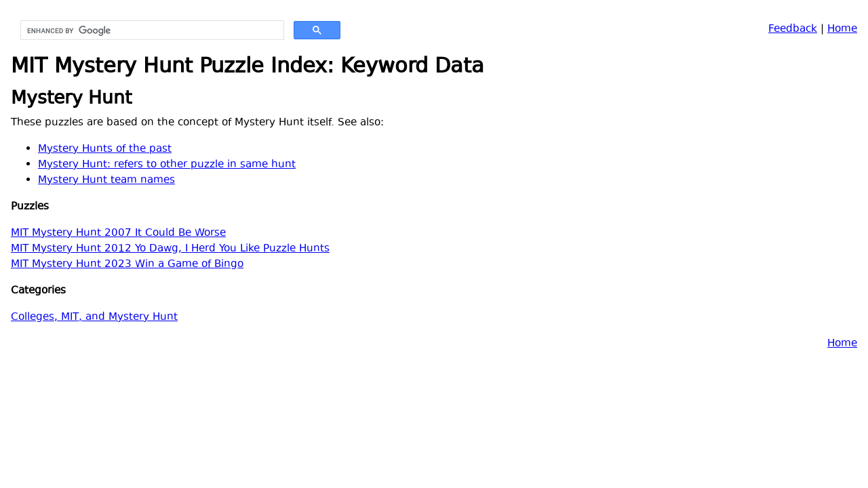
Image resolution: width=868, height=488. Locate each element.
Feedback (793, 29)
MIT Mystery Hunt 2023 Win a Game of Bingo (127, 265)
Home (842, 29)
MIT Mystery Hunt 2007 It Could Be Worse (118, 233)
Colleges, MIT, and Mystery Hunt (94, 318)
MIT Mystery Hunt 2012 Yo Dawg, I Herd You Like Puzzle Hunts (170, 249)
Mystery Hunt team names (106, 181)
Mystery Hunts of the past (105, 149)
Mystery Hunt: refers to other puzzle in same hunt (167, 165)
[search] (151, 30)
